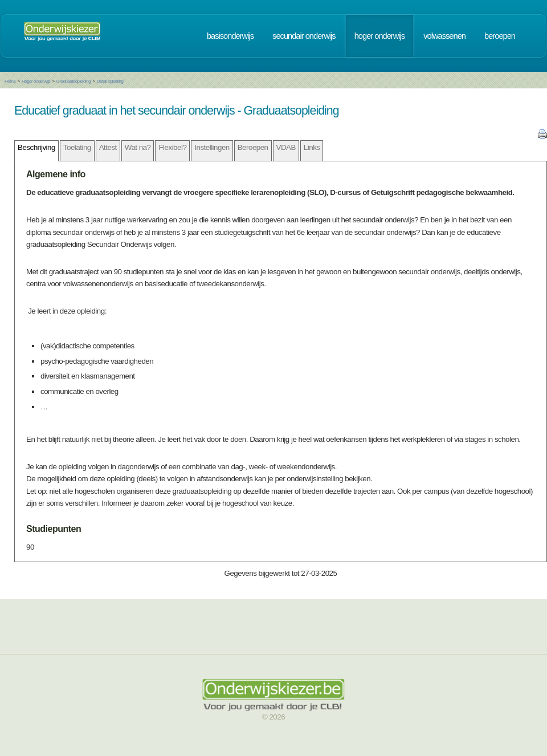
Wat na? (138, 147)
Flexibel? (172, 147)
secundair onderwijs (304, 36)
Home (10, 81)
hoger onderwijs (379, 36)
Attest (108, 147)
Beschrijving (36, 147)
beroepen (500, 36)
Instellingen (212, 147)
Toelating (77, 147)
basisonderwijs (230, 36)
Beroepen (253, 147)
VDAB (286, 147)
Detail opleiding (110, 81)
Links (312, 147)
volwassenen (444, 36)
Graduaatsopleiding (74, 81)
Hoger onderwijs (36, 81)
